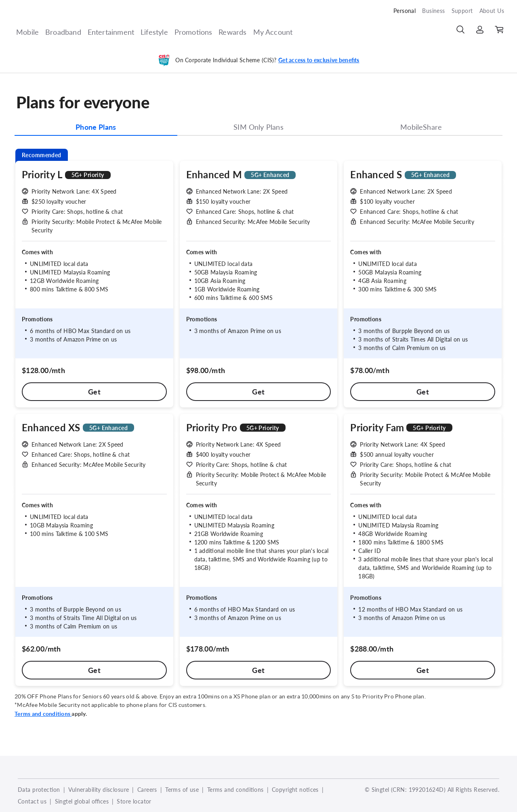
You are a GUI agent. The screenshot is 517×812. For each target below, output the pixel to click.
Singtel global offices (82, 801)
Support (462, 11)
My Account (273, 32)
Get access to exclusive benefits (319, 60)
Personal (405, 11)
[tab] (96, 129)
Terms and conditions (235, 790)
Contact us (32, 801)
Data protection (39, 790)
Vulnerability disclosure (99, 790)
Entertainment (111, 32)
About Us (492, 11)
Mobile (27, 32)
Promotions (193, 32)
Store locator (134, 801)
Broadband (63, 32)
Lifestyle (154, 32)
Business (433, 11)
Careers (147, 790)
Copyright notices (295, 790)
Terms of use (182, 790)
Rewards (232, 32)
